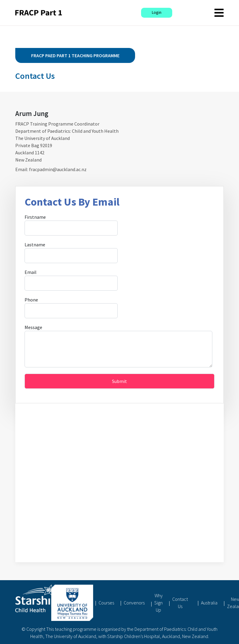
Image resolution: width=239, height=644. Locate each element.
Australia (209, 603)
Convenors (134, 603)
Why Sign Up (158, 603)
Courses (106, 603)
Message (33, 327)
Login (157, 12)
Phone (31, 300)
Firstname (35, 217)
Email (31, 272)
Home (83, 603)
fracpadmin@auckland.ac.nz (58, 169)
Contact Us (180, 603)
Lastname (35, 245)
